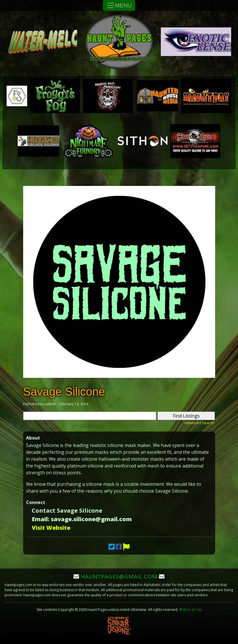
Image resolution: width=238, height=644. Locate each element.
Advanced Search (199, 423)
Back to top (190, 610)
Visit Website (51, 528)
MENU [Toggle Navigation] (119, 5)
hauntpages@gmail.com (119, 576)
